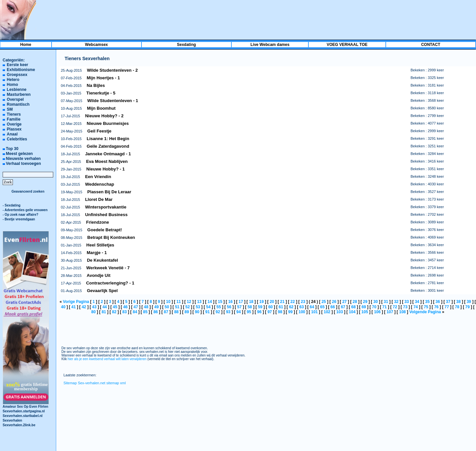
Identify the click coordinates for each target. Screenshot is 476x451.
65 (322, 307)
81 (104, 312)
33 (407, 302)
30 (375, 302)
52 (188, 307)
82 (114, 312)
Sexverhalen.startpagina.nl (24, 411)
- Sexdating (12, 205)
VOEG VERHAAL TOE (347, 45)
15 (220, 302)
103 (339, 312)
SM (10, 109)
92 (218, 312)
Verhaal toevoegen (23, 164)
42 (84, 307)
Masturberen (19, 94)
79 (467, 307)
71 (385, 307)
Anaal (12, 134)
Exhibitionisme (21, 70)
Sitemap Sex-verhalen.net (84, 383)
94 (238, 312)
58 (250, 307)
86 (156, 312)
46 (125, 307)
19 (262, 302)
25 (324, 302)
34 (417, 302)
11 (179, 302)
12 (189, 302)
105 (365, 312)
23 (303, 302)
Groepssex (17, 75)
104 (352, 312)
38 (458, 302)
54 (208, 307)
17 (241, 302)
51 (177, 307)
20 (272, 302)
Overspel (15, 99)
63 (302, 307)
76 (436, 307)
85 (145, 312)
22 (293, 302)
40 (63, 307)
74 (416, 307)
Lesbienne (17, 90)
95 (249, 312)
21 (282, 302)
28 (355, 302)
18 (251, 302)
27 (344, 302)
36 (438, 302)
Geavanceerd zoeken (28, 191)
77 (447, 307)
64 (312, 307)
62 (291, 307)
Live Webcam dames (270, 45)
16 (230, 302)
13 (199, 302)
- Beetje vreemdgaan (19, 219)
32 (396, 302)
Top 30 (12, 149)
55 (219, 307)
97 (270, 312)
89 (187, 312)
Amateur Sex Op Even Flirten (26, 405)
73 (405, 307)
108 (402, 312)
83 (124, 312)
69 (364, 307)
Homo (13, 85)
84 (135, 312)
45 (115, 307)
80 (93, 312)
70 (374, 307)
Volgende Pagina (425, 312)
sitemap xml (116, 383)
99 (290, 312)
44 (105, 307)
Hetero (13, 80)
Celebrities (17, 139)
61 (281, 307)
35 (427, 302)
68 (354, 307)
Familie (14, 119)
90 (197, 312)
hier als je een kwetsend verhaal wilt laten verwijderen (107, 359)
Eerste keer (18, 65)
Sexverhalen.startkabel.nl (23, 416)
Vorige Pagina (76, 302)
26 (334, 302)
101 (314, 312)
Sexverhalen (12, 420)
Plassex (14, 129)
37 (448, 302)
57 (239, 307)
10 (168, 302)
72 (395, 307)
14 (210, 302)
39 (469, 302)
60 (271, 307)
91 (207, 312)
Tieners (14, 114)
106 (377, 312)
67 (343, 307)
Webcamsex (96, 45)
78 (457, 307)
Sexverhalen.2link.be (19, 425)
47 (136, 307)
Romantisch (18, 104)
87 (166, 312)
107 (390, 312)
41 (74, 307)
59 (260, 307)
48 (146, 307)
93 (228, 312)
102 (327, 312)
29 (365, 302)
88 (176, 312)
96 (259, 312)
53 (198, 307)
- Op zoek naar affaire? (20, 215)
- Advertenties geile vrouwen (25, 210)
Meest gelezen (19, 154)
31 (386, 302)
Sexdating (186, 45)
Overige (14, 124)
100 (302, 312)
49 (157, 307)
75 (426, 307)
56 (229, 307)
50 (167, 307)
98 (280, 312)
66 (333, 307)
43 (94, 307)
